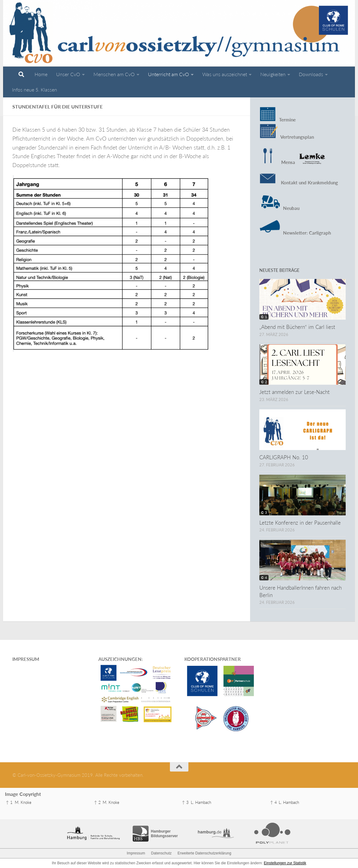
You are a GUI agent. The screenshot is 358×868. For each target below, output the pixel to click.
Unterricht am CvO (169, 74)
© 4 (264, 577)
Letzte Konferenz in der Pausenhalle (300, 523)
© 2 (264, 382)
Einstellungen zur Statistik (285, 863)
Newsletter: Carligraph (306, 233)
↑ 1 (9, 802)
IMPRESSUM (26, 659)
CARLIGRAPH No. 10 (284, 457)
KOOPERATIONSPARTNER (213, 659)
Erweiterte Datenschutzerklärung (204, 853)
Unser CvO (68, 74)
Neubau (291, 208)
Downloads (311, 74)
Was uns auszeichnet (225, 74)
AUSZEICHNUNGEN (120, 659)
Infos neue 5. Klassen (35, 90)
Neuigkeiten (273, 74)
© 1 (264, 317)
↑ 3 (185, 802)
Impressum (136, 853)
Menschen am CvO (114, 74)
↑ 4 (274, 802)
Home (41, 74)
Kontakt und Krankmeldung (299, 182)
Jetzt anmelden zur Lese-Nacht (294, 392)
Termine (287, 120)
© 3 (264, 512)
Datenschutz (161, 853)
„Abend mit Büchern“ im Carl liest (297, 327)
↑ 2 (97, 802)
